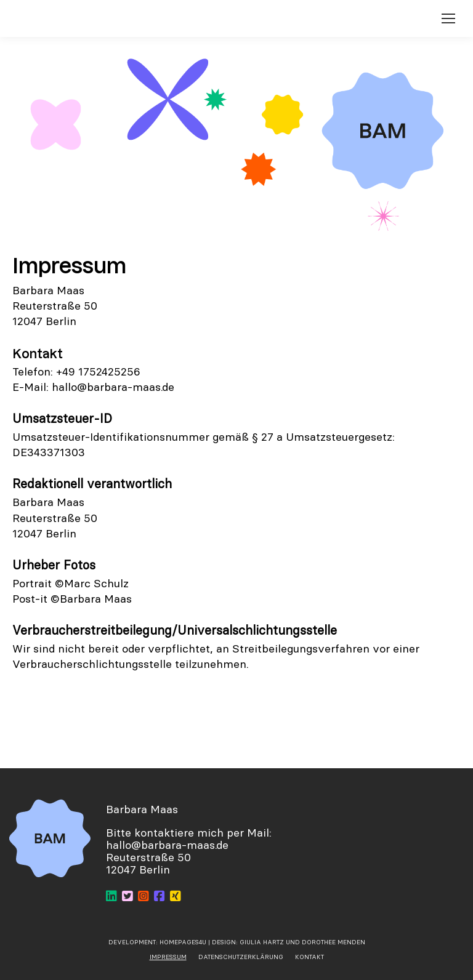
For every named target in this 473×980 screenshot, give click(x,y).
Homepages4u (183, 942)
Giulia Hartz (263, 942)
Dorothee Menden (334, 942)
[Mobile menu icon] (448, 18)
